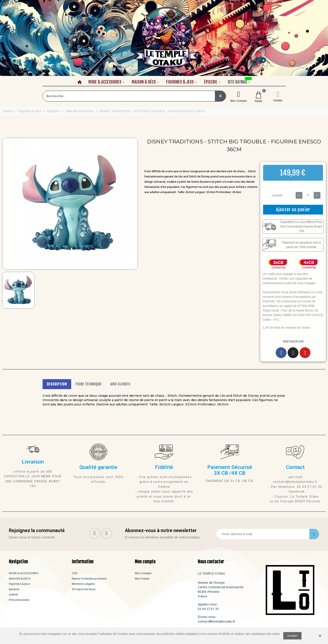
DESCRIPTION (57, 384)
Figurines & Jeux (180, 82)
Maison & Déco (144, 82)
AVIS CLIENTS (120, 384)
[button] (5, 204)
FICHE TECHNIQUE (89, 384)
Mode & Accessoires (105, 82)
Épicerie (211, 82)
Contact (278, 100)
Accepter (292, 636)
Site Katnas (240, 81)
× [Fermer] (320, 636)
